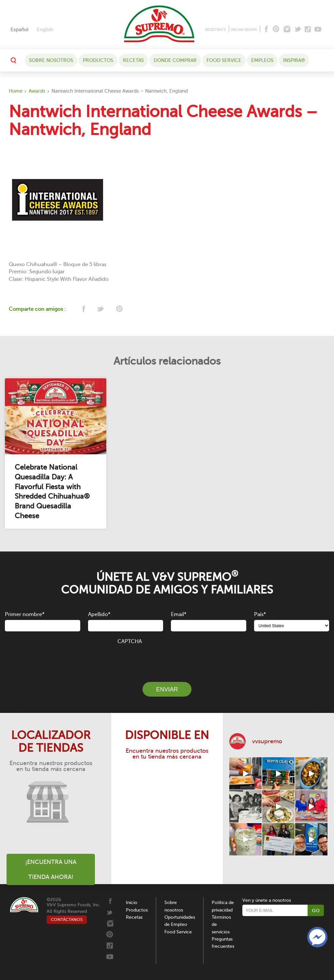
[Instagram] (287, 30)
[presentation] (167, 659)
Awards (37, 91)
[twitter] (101, 309)
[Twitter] (298, 30)
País (260, 614)
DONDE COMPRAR (175, 60)
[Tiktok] (308, 30)
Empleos (262, 60)
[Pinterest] (275, 30)
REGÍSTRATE (215, 30)
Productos (98, 60)
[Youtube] (318, 30)
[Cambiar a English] (45, 30)
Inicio (132, 903)
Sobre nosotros (51, 60)
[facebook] (83, 309)
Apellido (99, 614)
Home (16, 91)
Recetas (133, 60)
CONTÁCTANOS (67, 920)
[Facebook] (266, 30)
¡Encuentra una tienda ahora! (51, 869)
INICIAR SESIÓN (244, 30)
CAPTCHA (130, 641)
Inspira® (294, 60)
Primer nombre (25, 614)
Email (179, 614)
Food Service (224, 60)
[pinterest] (119, 309)
